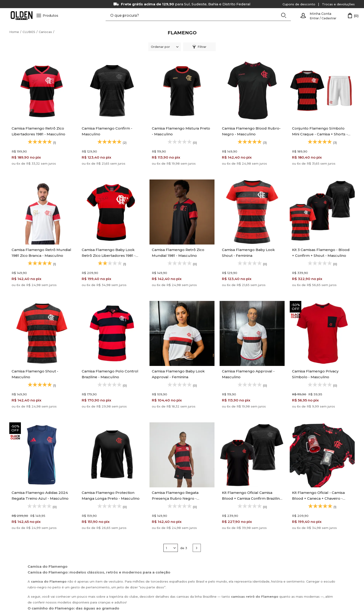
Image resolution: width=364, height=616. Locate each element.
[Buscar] (284, 15)
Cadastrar (329, 18)
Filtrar (199, 47)
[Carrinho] (353, 16)
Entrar (314, 18)
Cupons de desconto (299, 4)
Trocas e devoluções (338, 4)
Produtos (48, 16)
